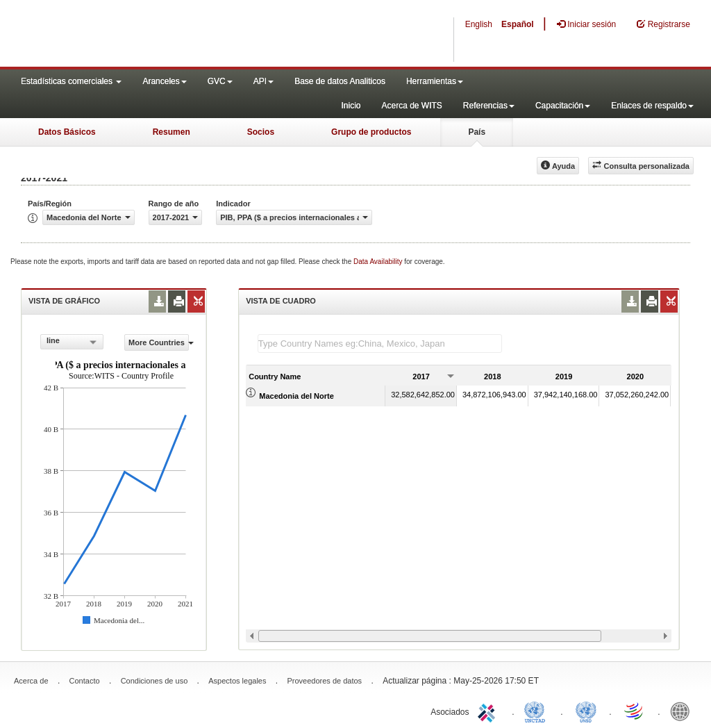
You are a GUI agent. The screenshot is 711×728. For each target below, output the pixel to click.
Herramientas (435, 81)
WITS (139, 35)
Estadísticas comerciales (71, 81)
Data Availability (379, 262)
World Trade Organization (635, 711)
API (264, 81)
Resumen (172, 132)
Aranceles (164, 81)
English (479, 24)
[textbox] (380, 344)
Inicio (351, 106)
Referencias (489, 106)
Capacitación (563, 106)
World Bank (683, 711)
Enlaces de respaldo (652, 106)
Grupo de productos (371, 132)
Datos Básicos (67, 132)
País (477, 132)
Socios (261, 132)
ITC (489, 711)
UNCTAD (537, 711)
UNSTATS (586, 711)
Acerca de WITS (411, 106)
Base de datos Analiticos (340, 81)
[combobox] (72, 342)
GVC (220, 81)
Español (518, 24)
